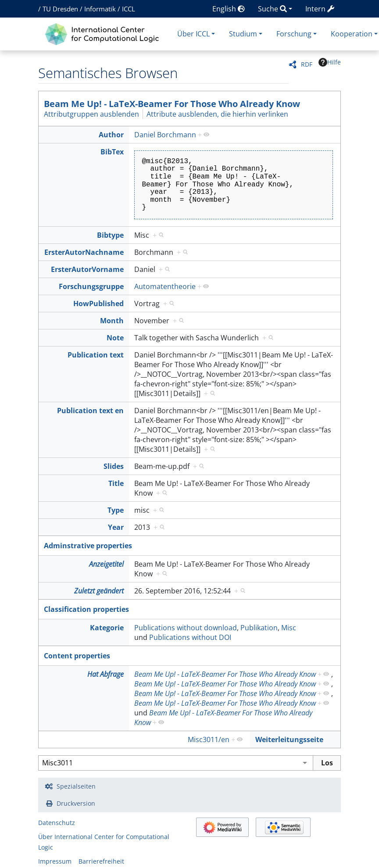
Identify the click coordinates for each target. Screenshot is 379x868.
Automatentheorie (165, 286)
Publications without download (186, 628)
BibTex (112, 152)
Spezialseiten (76, 786)
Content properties (77, 656)
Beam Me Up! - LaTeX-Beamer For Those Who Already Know (172, 104)
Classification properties (86, 609)
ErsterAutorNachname (84, 252)
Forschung (294, 34)
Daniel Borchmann (165, 135)
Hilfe (330, 62)
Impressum (55, 861)
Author (111, 135)
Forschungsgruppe (91, 286)
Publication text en (90, 411)
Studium (243, 34)
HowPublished (98, 304)
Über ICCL (193, 34)
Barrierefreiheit (101, 861)
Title (116, 483)
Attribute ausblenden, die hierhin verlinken (217, 114)
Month (112, 321)
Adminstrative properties (88, 546)
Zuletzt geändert (99, 591)
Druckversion (76, 803)
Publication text (96, 355)
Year (116, 527)
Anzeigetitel (106, 564)
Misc (289, 628)
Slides (114, 466)
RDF (307, 64)
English (229, 9)
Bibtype (110, 235)
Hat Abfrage (105, 674)
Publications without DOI (190, 637)
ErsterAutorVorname (87, 269)
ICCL (129, 9)
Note (115, 338)
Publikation (259, 628)
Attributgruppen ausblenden (91, 114)
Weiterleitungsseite (289, 739)
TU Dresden (60, 9)
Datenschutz (57, 823)
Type (116, 510)
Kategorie (107, 628)
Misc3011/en (209, 739)
